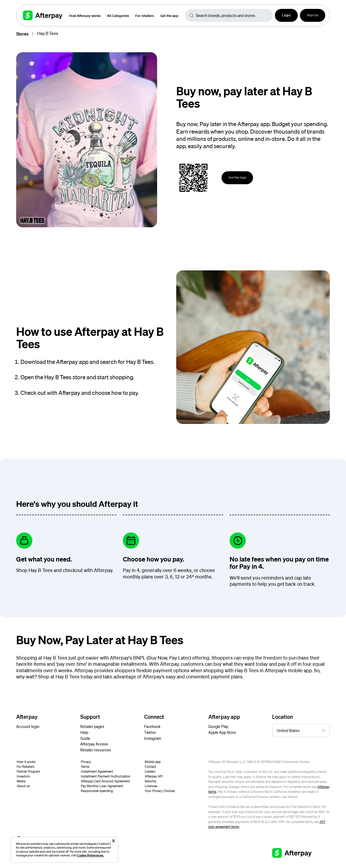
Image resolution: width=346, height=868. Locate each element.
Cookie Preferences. (90, 855)
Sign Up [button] (313, 15)
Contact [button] (150, 767)
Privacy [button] (86, 762)
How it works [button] (26, 762)
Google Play (218, 726)
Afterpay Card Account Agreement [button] (105, 781)
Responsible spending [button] (97, 791)
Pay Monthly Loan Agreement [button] (102, 786)
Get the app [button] (169, 15)
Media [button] (21, 781)
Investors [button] (23, 776)
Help (84, 732)
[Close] (113, 841)
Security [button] (150, 781)
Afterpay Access (94, 744)
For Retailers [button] (26, 767)
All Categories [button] (118, 15)
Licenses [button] (151, 786)
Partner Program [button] (28, 771)
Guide (85, 738)
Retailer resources (96, 750)
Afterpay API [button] (154, 776)
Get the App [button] (237, 178)
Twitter (150, 732)
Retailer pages (92, 726)
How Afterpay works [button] (85, 15)
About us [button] (23, 786)
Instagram (153, 738)
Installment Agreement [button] (97, 771)
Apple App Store (222, 732)
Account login (28, 726)
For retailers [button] (145, 15)
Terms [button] (85, 767)
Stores (22, 34)
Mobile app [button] (153, 762)
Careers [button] (150, 771)
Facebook (152, 726)
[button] (286, 15)
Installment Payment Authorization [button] (106, 776)
